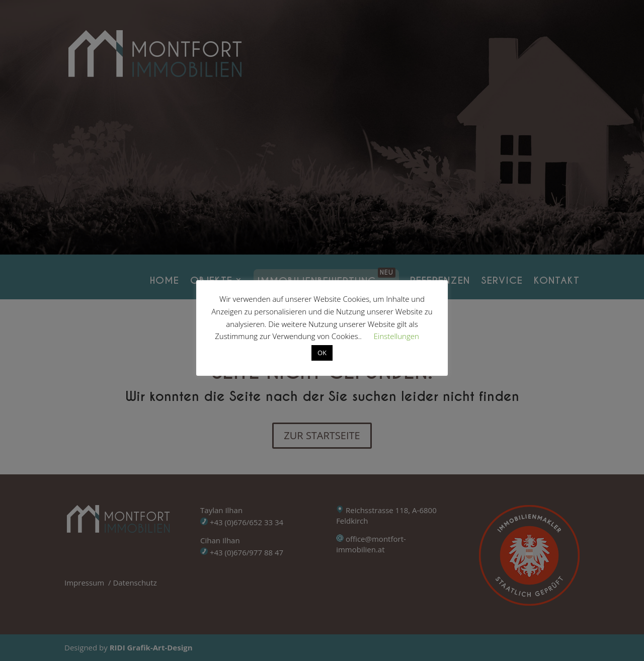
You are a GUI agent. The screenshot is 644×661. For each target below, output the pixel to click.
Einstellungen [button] (396, 336)
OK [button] (322, 353)
